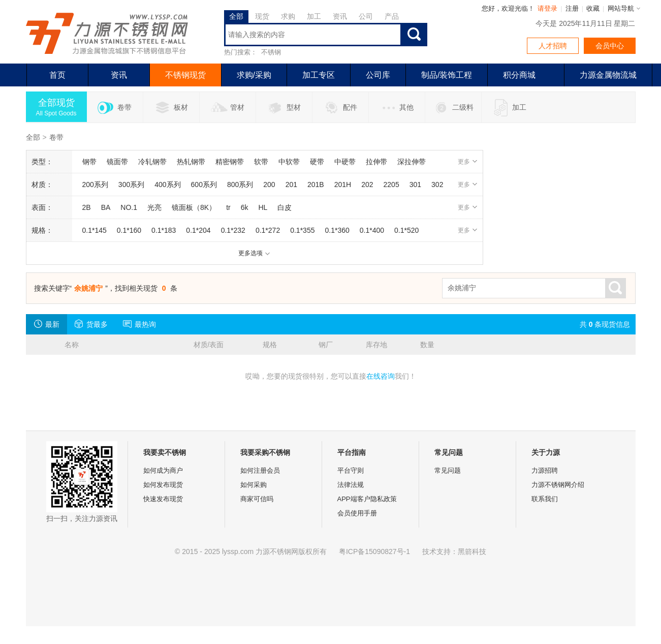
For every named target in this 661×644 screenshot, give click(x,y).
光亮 (154, 207)
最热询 (139, 324)
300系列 (131, 185)
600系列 (204, 185)
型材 (284, 108)
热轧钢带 (191, 162)
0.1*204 (198, 230)
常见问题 (448, 470)
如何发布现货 (163, 485)
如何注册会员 (260, 470)
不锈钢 (271, 52)
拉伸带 (376, 162)
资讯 (340, 16)
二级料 (453, 108)
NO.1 (129, 207)
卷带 (115, 108)
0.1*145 (95, 230)
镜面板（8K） (194, 207)
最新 (46, 324)
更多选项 (254, 253)
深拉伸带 (412, 162)
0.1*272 (268, 230)
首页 (57, 75)
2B (87, 207)
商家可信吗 (257, 499)
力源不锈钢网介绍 (558, 485)
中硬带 (345, 162)
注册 (572, 8)
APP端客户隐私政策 (367, 499)
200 (269, 185)
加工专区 (319, 75)
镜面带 (117, 162)
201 (291, 185)
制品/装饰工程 (447, 75)
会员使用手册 (357, 513)
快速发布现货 (163, 499)
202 (367, 185)
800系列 (240, 185)
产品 (392, 16)
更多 (468, 162)
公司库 (378, 75)
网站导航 (621, 8)
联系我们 (545, 499)
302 (437, 185)
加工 (314, 16)
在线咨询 (381, 376)
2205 (391, 185)
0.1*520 (406, 230)
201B (316, 185)
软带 (261, 162)
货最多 (91, 324)
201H (343, 185)
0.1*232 (233, 230)
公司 (366, 16)
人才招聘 (553, 46)
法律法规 (351, 485)
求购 (288, 16)
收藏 (593, 8)
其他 (397, 108)
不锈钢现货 (185, 75)
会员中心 (610, 46)
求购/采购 (254, 75)
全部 (236, 16)
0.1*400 (372, 230)
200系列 (95, 185)
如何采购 (254, 485)
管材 (227, 108)
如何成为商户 (163, 470)
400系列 (167, 185)
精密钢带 (230, 162)
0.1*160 (129, 230)
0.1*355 (302, 230)
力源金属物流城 (608, 75)
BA (106, 207)
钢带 (89, 162)
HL (263, 207)
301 (415, 185)
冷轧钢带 (152, 162)
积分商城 (519, 75)
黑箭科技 (472, 551)
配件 (340, 108)
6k (245, 207)
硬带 (317, 162)
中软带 (289, 162)
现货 (262, 16)
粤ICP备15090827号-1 (374, 551)
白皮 (285, 207)
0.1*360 (337, 230)
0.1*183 (164, 230)
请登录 (547, 8)
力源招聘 (545, 470)
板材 (171, 108)
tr (228, 207)
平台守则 (351, 470)
